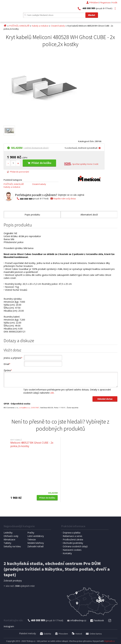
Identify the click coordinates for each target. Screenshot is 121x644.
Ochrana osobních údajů (75, 546)
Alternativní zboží (89, 215)
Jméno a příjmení (13, 358)
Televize (32, 539)
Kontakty (67, 553)
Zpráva (8, 370)
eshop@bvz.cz (25, 408)
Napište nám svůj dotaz (63, 199)
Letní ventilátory (36, 536)
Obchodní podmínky (73, 543)
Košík (115, 3)
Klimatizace (9, 539)
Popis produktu (32, 215)
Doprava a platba (72, 533)
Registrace (106, 3)
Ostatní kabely (58, 26)
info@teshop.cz (77, 620)
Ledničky (8, 533)
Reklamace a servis (72, 536)
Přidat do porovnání (18, 172)
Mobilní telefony (36, 543)
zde (52, 393)
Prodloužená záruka (73, 539)
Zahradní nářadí (35, 546)
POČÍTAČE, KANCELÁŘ (19, 26)
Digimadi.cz (109, 641)
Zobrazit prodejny (13, 581)
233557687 (35, 408)
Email (7, 364)
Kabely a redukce (40, 26)
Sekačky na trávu (12, 546)
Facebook (97, 620)
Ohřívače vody (11, 536)
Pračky (31, 533)
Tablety (7, 543)
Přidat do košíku (39, 163)
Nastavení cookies (72, 550)
